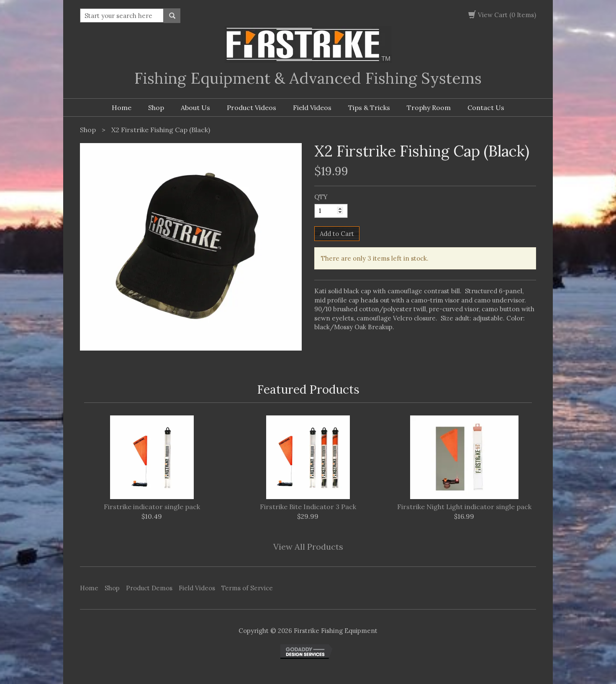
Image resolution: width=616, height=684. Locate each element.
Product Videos (252, 108)
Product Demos (149, 588)
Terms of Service (247, 588)
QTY (321, 197)
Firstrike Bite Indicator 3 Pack (308, 507)
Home (122, 108)
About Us (195, 108)
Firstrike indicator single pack (152, 507)
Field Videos (312, 108)
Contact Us (486, 108)
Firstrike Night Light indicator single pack (464, 507)
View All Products (308, 547)
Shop (156, 108)
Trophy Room (429, 108)
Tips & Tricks (369, 108)
